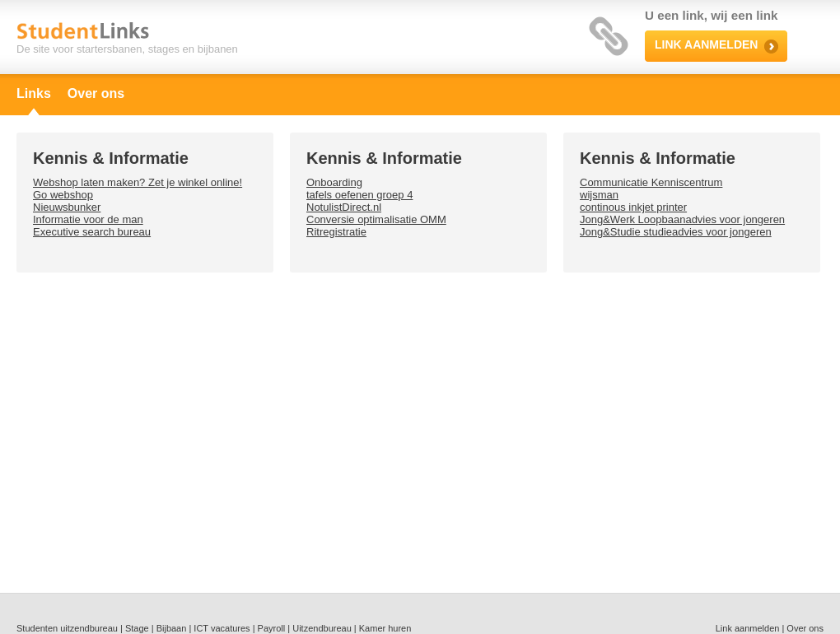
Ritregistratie (336, 232)
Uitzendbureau (322, 628)
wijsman (599, 195)
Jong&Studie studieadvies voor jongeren (676, 232)
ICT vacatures (222, 628)
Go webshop (63, 195)
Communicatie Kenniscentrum (651, 182)
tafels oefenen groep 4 (359, 195)
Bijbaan (172, 628)
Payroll (272, 628)
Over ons (96, 93)
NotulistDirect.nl (344, 207)
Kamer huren (385, 628)
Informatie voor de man (88, 219)
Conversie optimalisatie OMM (376, 219)
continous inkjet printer (633, 207)
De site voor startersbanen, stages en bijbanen (127, 49)
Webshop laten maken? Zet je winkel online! (138, 182)
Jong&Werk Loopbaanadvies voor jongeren (682, 219)
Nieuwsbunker (67, 207)
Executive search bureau (92, 232)
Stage (137, 628)
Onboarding (334, 182)
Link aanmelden (748, 628)
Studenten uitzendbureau (67, 628)
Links (34, 93)
